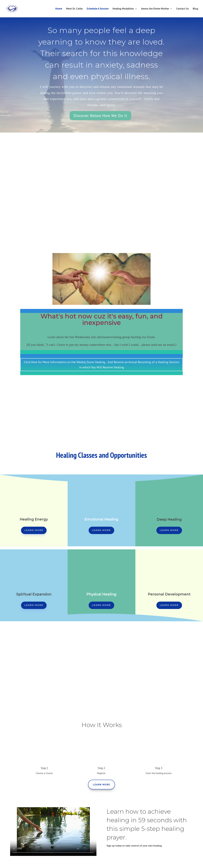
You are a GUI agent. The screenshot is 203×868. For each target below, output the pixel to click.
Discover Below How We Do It (100, 116)
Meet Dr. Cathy (74, 9)
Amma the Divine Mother (155, 9)
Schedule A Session (98, 9)
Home (59, 9)
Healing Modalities (123, 9)
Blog (195, 9)
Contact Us (182, 9)
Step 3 (159, 768)
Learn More (34, 530)
